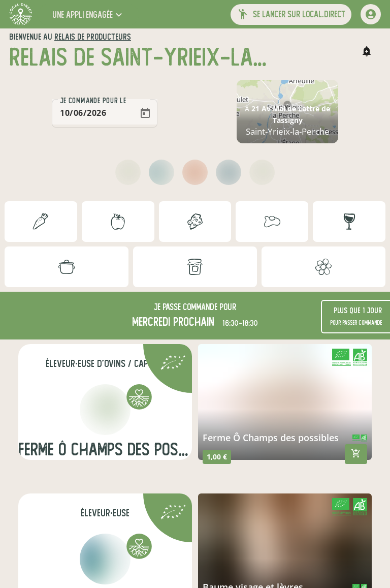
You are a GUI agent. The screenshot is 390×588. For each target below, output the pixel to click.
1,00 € (217, 457)
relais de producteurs (93, 37)
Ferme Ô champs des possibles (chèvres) (105, 450)
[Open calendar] (145, 113)
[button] (88, 14)
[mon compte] (371, 14)
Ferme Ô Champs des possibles (271, 438)
